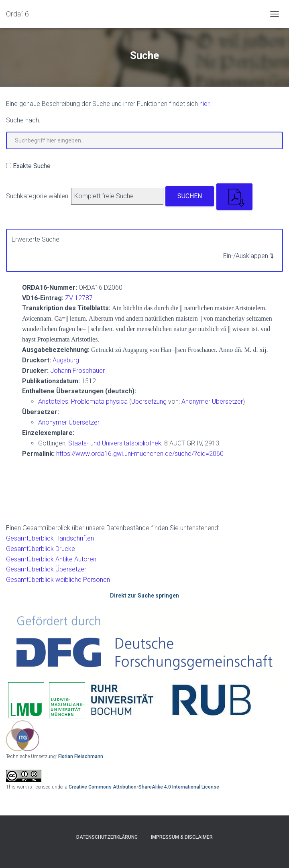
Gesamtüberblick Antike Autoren (51, 559)
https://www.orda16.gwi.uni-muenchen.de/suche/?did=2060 (140, 454)
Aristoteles (53, 401)
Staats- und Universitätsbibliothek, (115, 443)
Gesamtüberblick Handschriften (50, 538)
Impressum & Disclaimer (182, 837)
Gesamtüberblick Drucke (41, 549)
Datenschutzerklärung (107, 837)
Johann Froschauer (77, 371)
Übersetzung (149, 401)
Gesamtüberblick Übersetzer (46, 569)
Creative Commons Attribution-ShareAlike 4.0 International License (144, 787)
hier (204, 104)
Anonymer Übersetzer (212, 401)
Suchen (190, 196)
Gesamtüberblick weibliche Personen (58, 580)
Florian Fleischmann (81, 756)
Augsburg (66, 360)
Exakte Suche (32, 166)
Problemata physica (100, 401)
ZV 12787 (79, 298)
